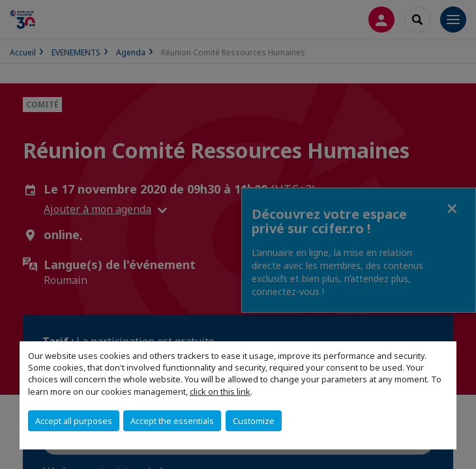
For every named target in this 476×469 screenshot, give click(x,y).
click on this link (220, 391)
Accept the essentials (172, 421)
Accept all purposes (74, 421)
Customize (254, 421)
